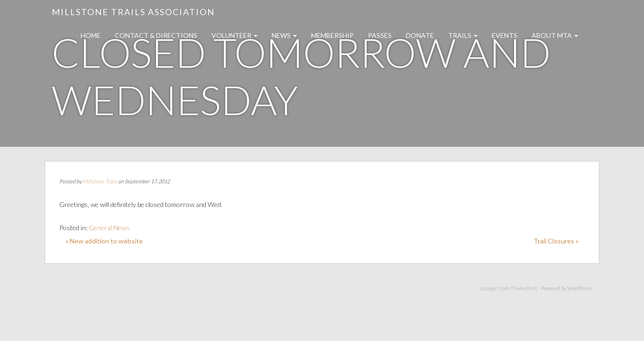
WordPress (580, 288)
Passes (380, 35)
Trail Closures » (556, 241)
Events (505, 35)
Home (91, 35)
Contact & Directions (156, 35)
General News (109, 228)
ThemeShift (524, 288)
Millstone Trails (100, 181)
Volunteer (235, 35)
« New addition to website (104, 241)
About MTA (555, 35)
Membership (332, 35)
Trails (463, 35)
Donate (420, 35)
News (284, 35)
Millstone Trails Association (133, 12)
